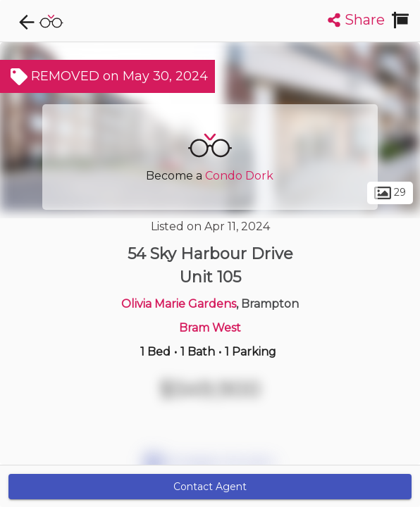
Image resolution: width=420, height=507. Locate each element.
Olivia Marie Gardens (179, 304)
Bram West (210, 328)
